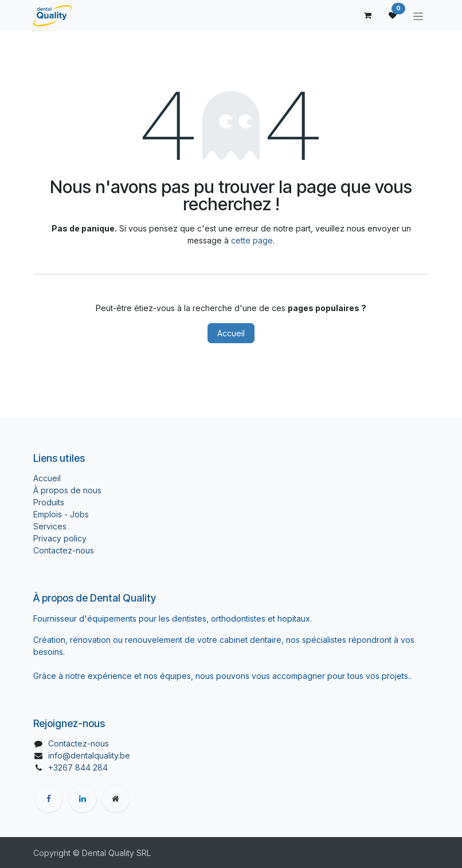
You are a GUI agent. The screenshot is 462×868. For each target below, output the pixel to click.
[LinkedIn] (83, 799)
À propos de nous (67, 490)
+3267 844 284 (78, 767)
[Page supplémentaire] (116, 799)
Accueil (231, 333)
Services (50, 526)
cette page (252, 240)
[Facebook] (49, 799)
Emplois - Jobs (61, 514)
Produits (49, 502)
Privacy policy (60, 538)
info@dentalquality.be (89, 755)
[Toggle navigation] (418, 16)
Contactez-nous (64, 550)
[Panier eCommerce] (367, 15)
